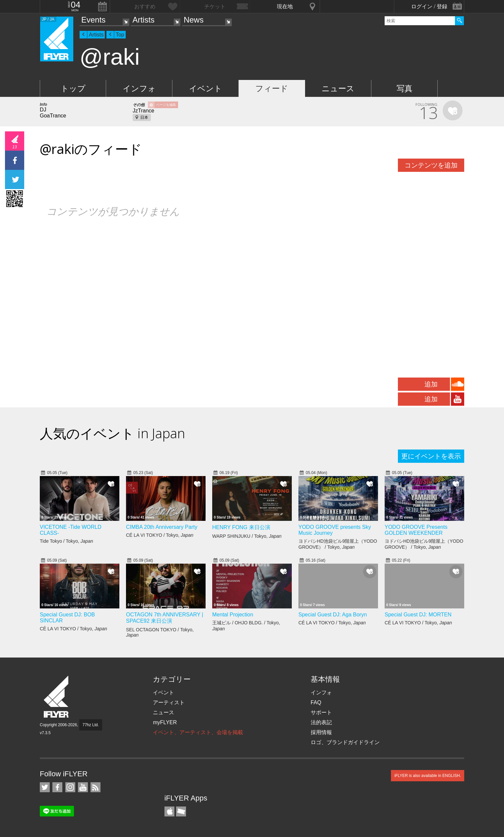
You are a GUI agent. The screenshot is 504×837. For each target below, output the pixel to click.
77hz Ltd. (91, 725)
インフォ (139, 88)
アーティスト (169, 702)
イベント (206, 88)
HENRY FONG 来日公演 (241, 527)
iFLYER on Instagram (70, 787)
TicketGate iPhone (181, 811)
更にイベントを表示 (431, 456)
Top (120, 35)
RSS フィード (95, 787)
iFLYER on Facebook (57, 787)
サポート (321, 712)
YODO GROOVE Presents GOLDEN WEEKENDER (416, 530)
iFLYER (57, 697)
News (194, 20)
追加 (431, 384)
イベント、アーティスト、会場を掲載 (198, 732)
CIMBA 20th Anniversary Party (162, 527)
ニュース (338, 88)
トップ (73, 88)
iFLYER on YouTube (83, 787)
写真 (405, 88)
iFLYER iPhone (169, 811)
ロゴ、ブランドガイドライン (345, 742)
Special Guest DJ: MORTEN (418, 615)
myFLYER (165, 722)
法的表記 (321, 722)
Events (93, 20)
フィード (272, 88)
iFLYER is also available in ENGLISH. (428, 776)
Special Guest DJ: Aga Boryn (333, 615)
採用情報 (321, 732)
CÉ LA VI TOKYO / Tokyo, (160, 535)
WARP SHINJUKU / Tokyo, (247, 536)
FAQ (316, 702)
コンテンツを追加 (431, 165)
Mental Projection (233, 615)
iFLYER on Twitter (45, 787)
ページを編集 (166, 105)
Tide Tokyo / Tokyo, (66, 541)
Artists (143, 20)
